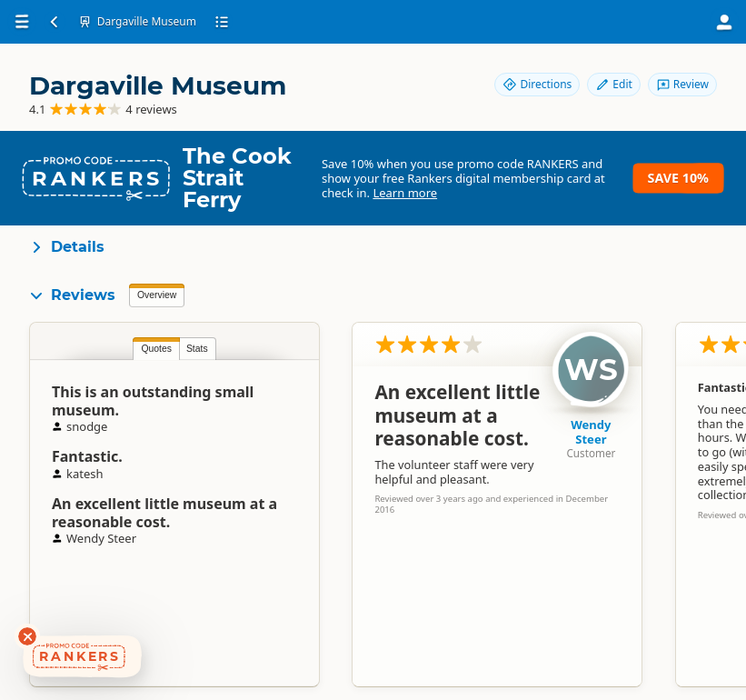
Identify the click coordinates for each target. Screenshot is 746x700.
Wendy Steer (591, 432)
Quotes (156, 349)
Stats (197, 349)
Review (682, 84)
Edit (613, 84)
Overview (157, 295)
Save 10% (678, 178)
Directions (537, 84)
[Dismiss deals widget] (27, 636)
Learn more (405, 193)
